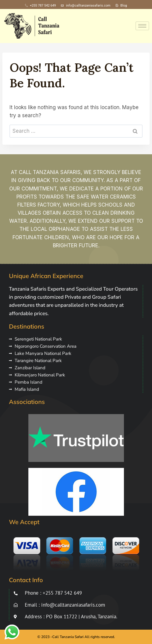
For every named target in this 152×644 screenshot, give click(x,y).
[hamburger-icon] (142, 26)
